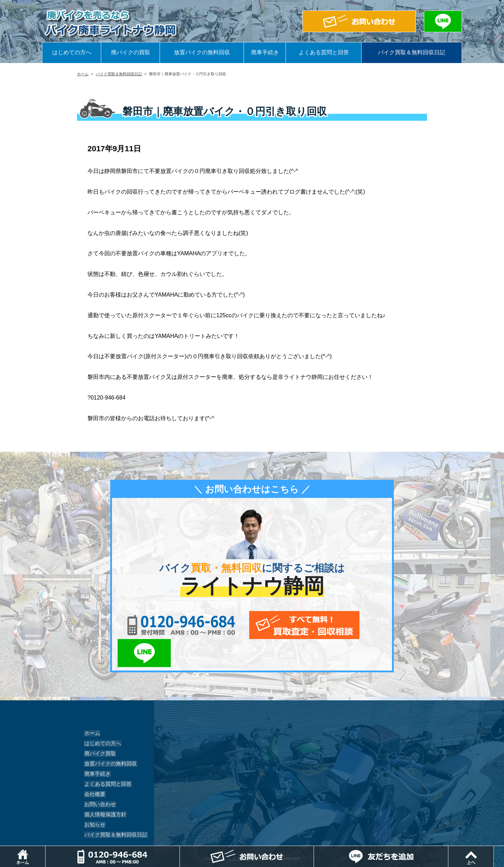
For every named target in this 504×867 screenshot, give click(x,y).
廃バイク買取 (99, 726)
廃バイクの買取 (131, 52)
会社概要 (94, 766)
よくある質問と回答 (324, 52)
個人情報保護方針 (104, 786)
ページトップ (504, 849)
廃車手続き (265, 52)
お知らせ (94, 797)
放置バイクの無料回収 (202, 52)
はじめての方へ (72, 52)
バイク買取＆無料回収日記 (412, 52)
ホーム (83, 74)
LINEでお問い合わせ (365, 625)
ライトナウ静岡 (243, 830)
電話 (181, 849)
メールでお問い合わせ (284, 625)
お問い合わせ (99, 776)
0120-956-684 (171, 625)
